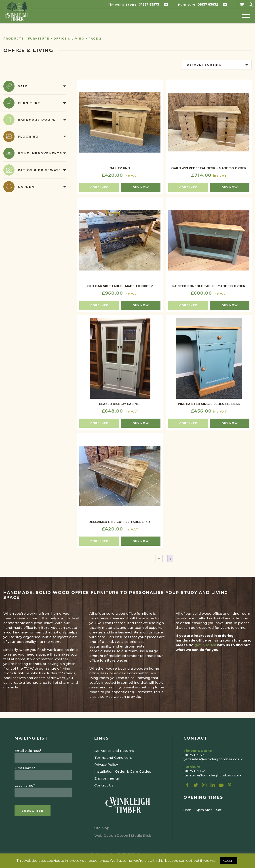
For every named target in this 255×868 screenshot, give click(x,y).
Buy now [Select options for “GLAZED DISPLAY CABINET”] (141, 423)
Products (14, 39)
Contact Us (104, 785)
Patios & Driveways (39, 170)
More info (99, 187)
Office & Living (69, 39)
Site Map (102, 828)
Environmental (107, 778)
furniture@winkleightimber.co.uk (213, 775)
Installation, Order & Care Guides (123, 771)
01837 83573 (149, 4)
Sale (23, 86)
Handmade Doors (37, 120)
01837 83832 (208, 4)
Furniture (39, 39)
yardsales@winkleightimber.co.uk (213, 759)
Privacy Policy (106, 764)
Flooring (28, 136)
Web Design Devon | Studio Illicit (123, 836)
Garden (26, 187)
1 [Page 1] (165, 558)
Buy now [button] (141, 187)
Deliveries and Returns (114, 751)
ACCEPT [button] (229, 861)
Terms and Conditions (113, 758)
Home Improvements (40, 153)
